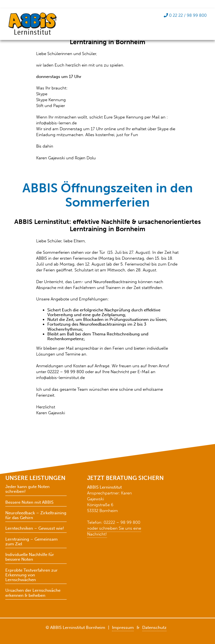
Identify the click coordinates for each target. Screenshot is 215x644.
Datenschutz (154, 628)
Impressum (123, 628)
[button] (197, 628)
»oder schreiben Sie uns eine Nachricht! (114, 531)
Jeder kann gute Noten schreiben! (27, 489)
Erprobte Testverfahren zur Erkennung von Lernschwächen (31, 575)
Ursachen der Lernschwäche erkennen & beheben (33, 593)
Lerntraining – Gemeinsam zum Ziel (31, 542)
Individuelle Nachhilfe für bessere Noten (30, 557)
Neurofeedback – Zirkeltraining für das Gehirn (36, 515)
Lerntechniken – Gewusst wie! (35, 528)
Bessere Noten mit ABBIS (29, 502)
